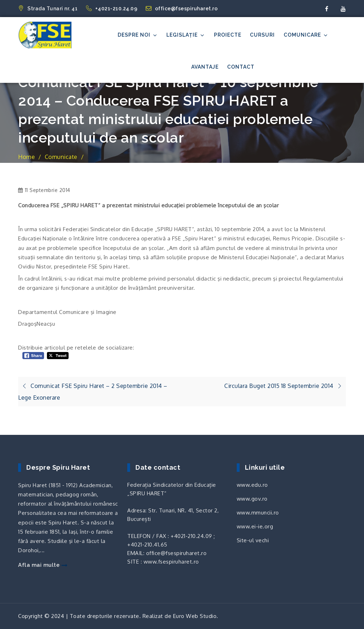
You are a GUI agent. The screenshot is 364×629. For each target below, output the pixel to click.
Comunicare (306, 35)
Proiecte (228, 35)
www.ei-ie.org (255, 526)
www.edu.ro (252, 485)
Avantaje (205, 67)
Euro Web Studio (195, 616)
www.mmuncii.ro (258, 513)
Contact (241, 67)
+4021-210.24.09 (112, 9)
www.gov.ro (252, 499)
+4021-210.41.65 (147, 545)
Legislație (186, 35)
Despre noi (138, 35)
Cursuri (262, 35)
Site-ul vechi (253, 540)
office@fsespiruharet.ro (182, 9)
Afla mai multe (43, 565)
